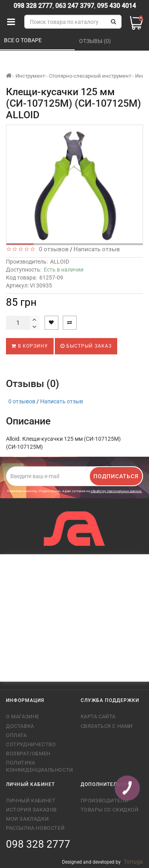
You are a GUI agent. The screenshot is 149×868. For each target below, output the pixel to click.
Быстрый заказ (86, 346)
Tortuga (133, 862)
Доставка (20, 726)
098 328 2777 (33, 6)
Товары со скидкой (110, 810)
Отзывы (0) (96, 41)
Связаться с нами (107, 726)
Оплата (16, 735)
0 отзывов (52, 249)
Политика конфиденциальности (37, 766)
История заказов (31, 810)
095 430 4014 (116, 6)
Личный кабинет (31, 801)
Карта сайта (98, 716)
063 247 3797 (75, 6)
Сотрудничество (31, 744)
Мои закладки (27, 819)
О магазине (23, 716)
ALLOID (60, 262)
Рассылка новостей (35, 828)
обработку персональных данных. (116, 491)
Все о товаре (23, 40)
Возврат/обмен (28, 754)
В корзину (30, 346)
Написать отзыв (97, 249)
